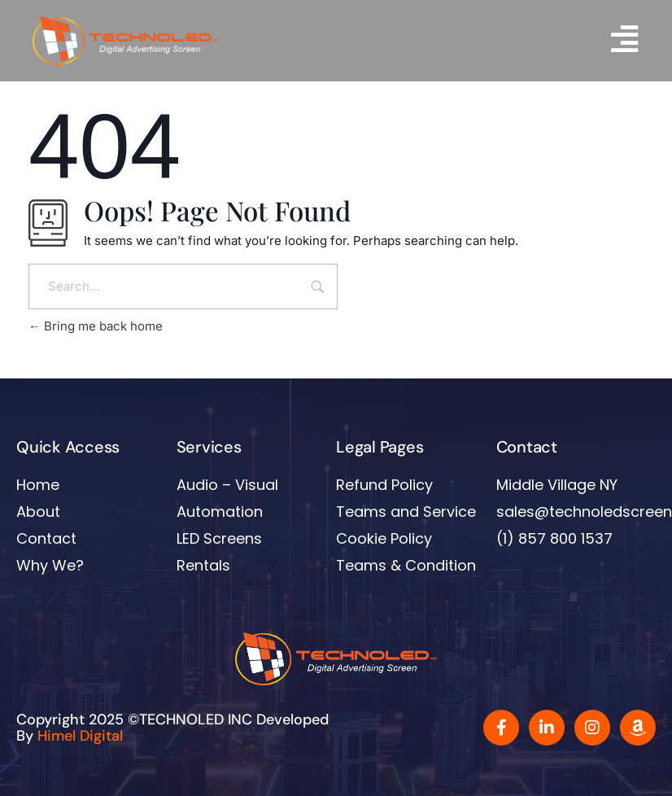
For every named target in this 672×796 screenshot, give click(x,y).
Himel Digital (80, 750)
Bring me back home (96, 341)
